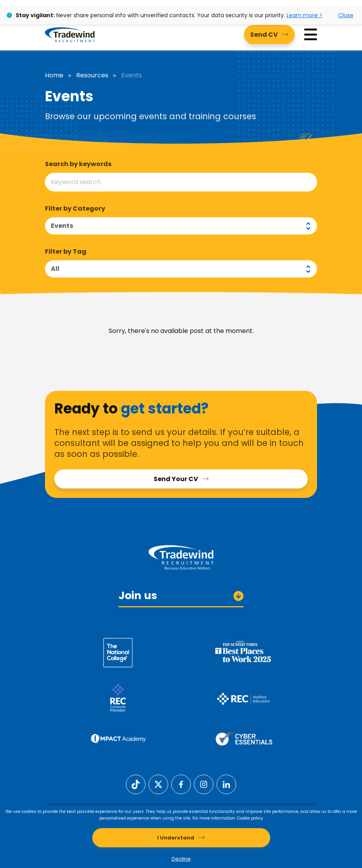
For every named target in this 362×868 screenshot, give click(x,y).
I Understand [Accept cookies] (176, 838)
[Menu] (311, 35)
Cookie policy (250, 818)
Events (62, 226)
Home (54, 75)
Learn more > (305, 15)
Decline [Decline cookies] (181, 859)
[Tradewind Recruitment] (70, 34)
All (55, 269)
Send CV (264, 35)
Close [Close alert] (346, 15)
